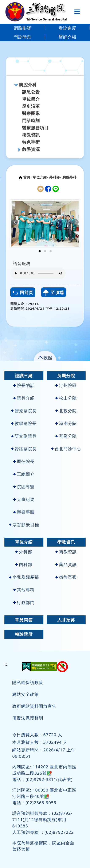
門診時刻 (23, 37)
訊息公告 (31, 92)
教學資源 (31, 149)
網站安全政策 (26, 694)
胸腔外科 (28, 85)
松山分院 (66, 398)
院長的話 (24, 385)
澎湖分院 (66, 423)
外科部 (24, 552)
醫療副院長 (24, 411)
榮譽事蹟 (24, 512)
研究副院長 (24, 436)
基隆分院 (66, 436)
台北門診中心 (66, 449)
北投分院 (66, 411)
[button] (15, 222)
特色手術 (31, 142)
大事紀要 (24, 499)
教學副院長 (24, 423)
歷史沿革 (31, 106)
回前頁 (23, 292)
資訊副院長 (24, 449)
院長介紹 (24, 398)
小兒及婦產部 (24, 577)
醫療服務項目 (35, 128)
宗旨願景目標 (24, 525)
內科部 (24, 564)
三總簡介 (24, 474)
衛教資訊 (31, 135)
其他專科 (24, 590)
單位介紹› (40, 177)
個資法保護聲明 (28, 718)
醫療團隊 (31, 113)
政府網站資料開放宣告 (34, 706)
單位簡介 (31, 99)
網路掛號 (23, 28)
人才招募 (66, 620)
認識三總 (24, 376)
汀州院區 (66, 385)
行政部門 (24, 602)
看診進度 (67, 28)
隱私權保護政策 (28, 682)
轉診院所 (24, 634)
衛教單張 (66, 577)
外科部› (55, 177)
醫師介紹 (67, 37)
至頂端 (54, 293)
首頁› (27, 177)
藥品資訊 (66, 564)
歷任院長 (24, 461)
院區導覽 (24, 487)
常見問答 (24, 620)
